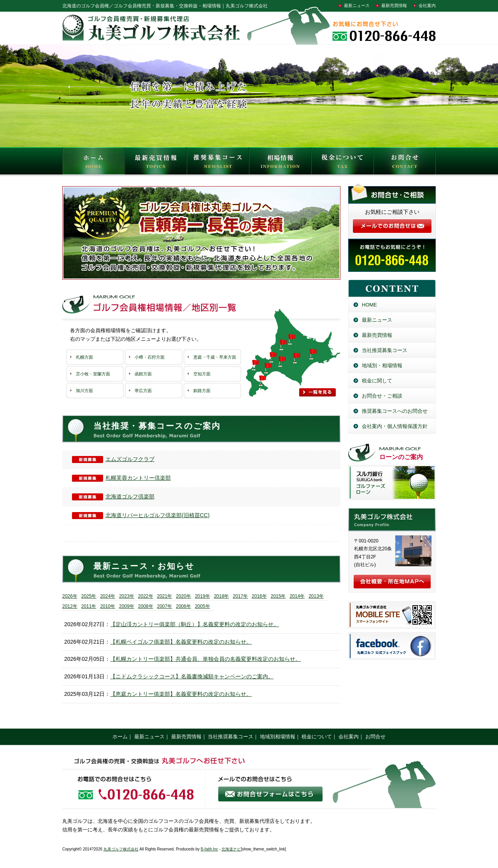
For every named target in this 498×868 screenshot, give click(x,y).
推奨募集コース (218, 163)
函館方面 (143, 374)
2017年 (240, 596)
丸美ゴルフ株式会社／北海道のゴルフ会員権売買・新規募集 (392, 519)
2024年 (108, 596)
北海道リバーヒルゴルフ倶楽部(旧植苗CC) (141, 515)
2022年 (146, 596)
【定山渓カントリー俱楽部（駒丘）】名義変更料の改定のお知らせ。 (195, 624)
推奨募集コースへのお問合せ (395, 411)
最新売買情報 (394, 5)
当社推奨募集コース (385, 350)
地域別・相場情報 (382, 365)
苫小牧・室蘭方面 (93, 374)
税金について (342, 163)
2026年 (70, 596)
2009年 (127, 606)
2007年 (165, 606)
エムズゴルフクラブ (113, 459)
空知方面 (202, 374)
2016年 (259, 596)
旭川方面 (84, 391)
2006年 (183, 606)
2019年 (203, 596)
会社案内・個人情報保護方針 (395, 426)
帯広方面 (143, 391)
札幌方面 (84, 357)
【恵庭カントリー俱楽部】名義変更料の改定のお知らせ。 (181, 694)
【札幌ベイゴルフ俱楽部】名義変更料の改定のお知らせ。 (181, 642)
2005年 (203, 606)
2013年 (316, 596)
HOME (93, 163)
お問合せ (405, 163)
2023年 (127, 596)
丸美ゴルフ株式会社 (121, 849)
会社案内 (427, 5)
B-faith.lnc (209, 849)
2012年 (70, 606)
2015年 (278, 596)
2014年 (297, 596)
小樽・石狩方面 (150, 357)
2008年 (146, 606)
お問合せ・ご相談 (382, 396)
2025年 (89, 596)
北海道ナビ (231, 849)
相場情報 (280, 163)
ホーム (120, 737)
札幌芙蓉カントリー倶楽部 (121, 478)
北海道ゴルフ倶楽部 (113, 497)
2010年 (108, 606)
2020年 (183, 596)
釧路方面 (202, 391)
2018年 (222, 596)
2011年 (89, 606)
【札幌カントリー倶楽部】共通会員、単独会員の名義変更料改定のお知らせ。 (205, 659)
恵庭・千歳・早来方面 (215, 357)
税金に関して (377, 381)
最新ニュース (357, 5)
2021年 (165, 596)
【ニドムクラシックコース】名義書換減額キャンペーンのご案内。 (192, 676)
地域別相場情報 (278, 737)
